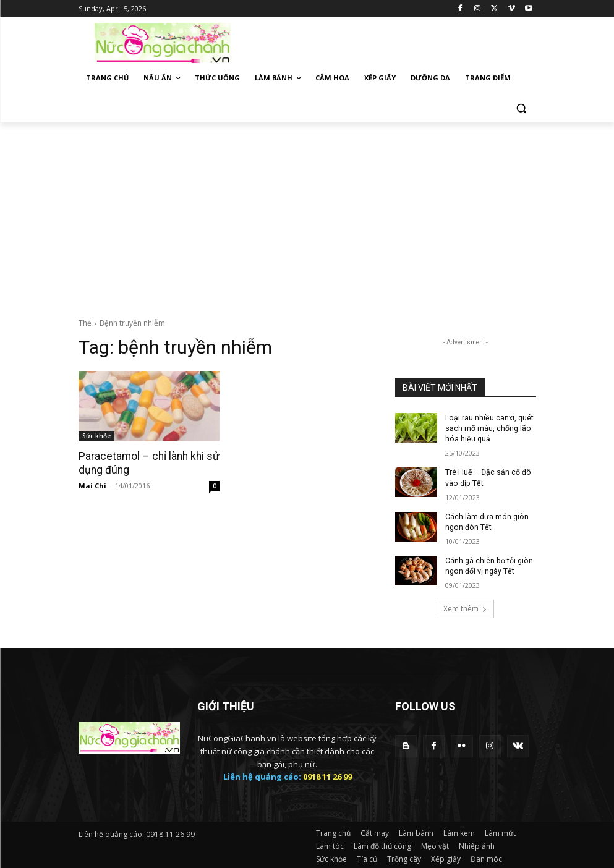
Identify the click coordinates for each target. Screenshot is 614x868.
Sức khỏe (96, 436)
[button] (522, 108)
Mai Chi (92, 485)
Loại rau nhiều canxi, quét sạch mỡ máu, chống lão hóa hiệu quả (489, 428)
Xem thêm (465, 607)
